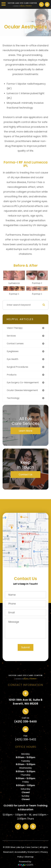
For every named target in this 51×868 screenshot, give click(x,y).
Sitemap (29, 857)
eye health (13, 359)
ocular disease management (22, 390)
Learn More (26, 431)
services (11, 336)
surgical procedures (17, 367)
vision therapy (15, 328)
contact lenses (15, 344)
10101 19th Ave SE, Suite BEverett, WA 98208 (26, 702)
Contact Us (26, 474)
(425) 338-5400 (26, 721)
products (12, 375)
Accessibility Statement (27, 852)
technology (13, 398)
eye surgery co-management (23, 382)
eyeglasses (13, 351)
